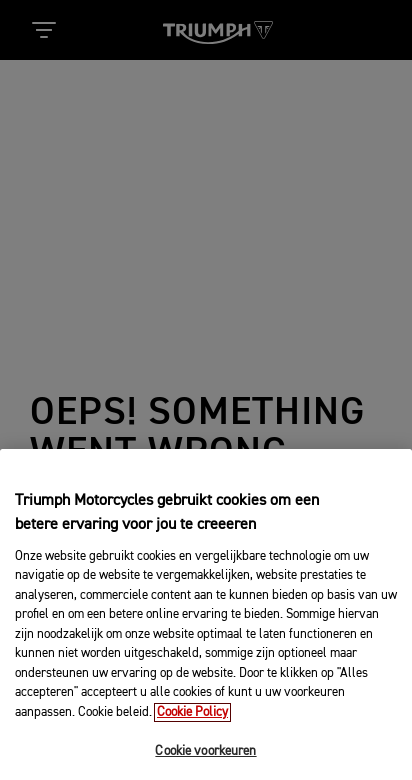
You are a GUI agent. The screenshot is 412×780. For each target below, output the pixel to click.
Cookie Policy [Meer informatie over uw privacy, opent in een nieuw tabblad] (192, 724)
